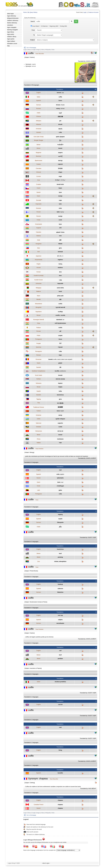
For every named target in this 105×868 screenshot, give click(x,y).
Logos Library (27, 50)
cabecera (60, 589)
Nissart (39, 315)
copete (60, 519)
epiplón (62, 474)
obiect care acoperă (67, 359)
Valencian (39, 423)
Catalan (39, 164)
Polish (39, 336)
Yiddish (39, 443)
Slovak (39, 387)
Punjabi (39, 343)
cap (63, 93)
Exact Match (35, 26)
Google (34, 50)
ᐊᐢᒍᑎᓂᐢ (58, 180)
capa (60, 200)
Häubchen (60, 592)
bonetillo (60, 773)
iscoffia (57, 371)
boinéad (60, 252)
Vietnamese (39, 431)
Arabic (39, 113)
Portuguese (39, 339)
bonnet (59, 93)
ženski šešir (60, 184)
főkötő (60, 244)
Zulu (39, 561)
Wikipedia (48, 50)
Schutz (58, 105)
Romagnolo (39, 351)
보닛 (60, 272)
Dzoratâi (39, 200)
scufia (60, 427)
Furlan (39, 220)
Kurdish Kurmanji (39, 276)
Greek (39, 486)
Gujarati (39, 228)
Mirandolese (39, 304)
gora (60, 399)
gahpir (60, 363)
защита (60, 153)
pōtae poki (60, 296)
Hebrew (39, 236)
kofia (60, 391)
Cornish (39, 176)
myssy (62, 212)
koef (60, 554)
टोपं (60, 367)
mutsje (60, 196)
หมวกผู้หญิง (60, 403)
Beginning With (53, 26)
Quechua (39, 347)
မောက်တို (60, 156)
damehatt (59, 320)
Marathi (39, 299)
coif (60, 651)
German (39, 105)
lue (63, 320)
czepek (60, 336)
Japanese (39, 256)
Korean (39, 272)
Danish (39, 192)
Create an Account (93, 12)
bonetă (50, 359)
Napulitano (39, 312)
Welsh (39, 435)
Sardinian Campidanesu (39, 371)
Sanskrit (39, 367)
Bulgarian (39, 153)
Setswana (39, 383)
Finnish (39, 212)
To (34, 35)
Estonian (39, 208)
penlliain (60, 659)
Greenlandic (39, 224)
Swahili (39, 391)
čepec (60, 188)
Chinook (39, 172)
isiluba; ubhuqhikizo (60, 561)
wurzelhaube (60, 623)
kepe (60, 355)
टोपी (60, 240)
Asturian (39, 132)
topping (60, 514)
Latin (39, 490)
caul (60, 470)
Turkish (39, 411)
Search (33, 21)
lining (60, 750)
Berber (39, 145)
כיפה (60, 236)
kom (60, 276)
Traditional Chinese (39, 407)
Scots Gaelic (39, 375)
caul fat (60, 705)
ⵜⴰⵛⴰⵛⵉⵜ (60, 145)
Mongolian (39, 307)
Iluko (39, 248)
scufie (55, 359)
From (33, 30)
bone (58, 411)
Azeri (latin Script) (39, 137)
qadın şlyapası (60, 137)
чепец (58, 109)
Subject (33, 40)
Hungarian (39, 244)
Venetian (39, 427)
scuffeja (60, 312)
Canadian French (39, 805)
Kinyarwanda (39, 260)
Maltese (39, 291)
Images (38, 50)
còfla (60, 351)
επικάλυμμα (60, 486)
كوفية (60, 113)
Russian (39, 109)
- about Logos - (46, 863)
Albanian (39, 124)
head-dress (60, 549)
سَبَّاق (60, 527)
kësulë (60, 124)
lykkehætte (60, 478)
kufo (60, 204)
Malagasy (39, 288)
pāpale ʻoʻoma (60, 232)
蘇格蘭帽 (60, 407)
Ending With (63, 26)
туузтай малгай (60, 307)
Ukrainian (39, 415)
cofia (60, 132)
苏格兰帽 (60, 117)
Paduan (39, 328)
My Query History (33, 12)
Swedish (39, 395)
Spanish (39, 101)
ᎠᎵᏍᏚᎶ (60, 168)
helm (59, 482)
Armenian (39, 129)
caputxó (60, 164)
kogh (60, 176)
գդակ (60, 129)
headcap (60, 584)
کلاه (60, 331)
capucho (60, 423)
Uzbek (39, 419)
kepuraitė (60, 284)
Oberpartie (60, 522)
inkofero (60, 268)
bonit (60, 291)
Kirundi (39, 268)
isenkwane (60, 439)
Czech (39, 188)
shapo (60, 172)
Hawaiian (39, 232)
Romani (39, 355)
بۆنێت (60, 280)
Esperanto (39, 204)
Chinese (39, 116)
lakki (58, 212)
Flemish (39, 216)
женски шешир (60, 379)
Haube (63, 105)
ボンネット (60, 256)
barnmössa (60, 395)
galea (60, 490)
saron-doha (60, 288)
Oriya (39, 323)
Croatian (39, 184)
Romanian (39, 359)
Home (25, 12)
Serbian (39, 379)
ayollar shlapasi (60, 419)
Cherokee (39, 168)
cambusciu (63, 371)
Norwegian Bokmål (39, 320)
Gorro (60, 101)
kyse (60, 192)
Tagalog (39, 399)
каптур (60, 161)
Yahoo (43, 50)
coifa (60, 494)
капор (60, 415)
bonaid (60, 375)
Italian (39, 97)
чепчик (63, 109)
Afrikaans (39, 121)
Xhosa (39, 439)
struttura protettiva (60, 682)
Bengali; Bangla (39, 140)
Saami (39, 363)
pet (60, 121)
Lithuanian (39, 284)
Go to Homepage (31, 48)
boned (60, 148)
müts (60, 208)
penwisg (60, 557)
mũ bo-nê (60, 431)
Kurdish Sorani (39, 280)
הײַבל (60, 443)
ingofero (60, 260)
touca (60, 339)
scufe (60, 220)
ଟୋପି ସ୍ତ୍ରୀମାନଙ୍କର (60, 323)
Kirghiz (39, 264)
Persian (39, 331)
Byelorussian (39, 161)
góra (60, 248)
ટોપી (60, 228)
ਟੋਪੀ (60, 343)
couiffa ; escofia (60, 315)
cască (59, 359)
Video (53, 50)
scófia (60, 304)
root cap (60, 615)
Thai (39, 403)
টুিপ (60, 141)
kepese (60, 383)
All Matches (44, 26)
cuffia (60, 97)
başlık (62, 411)
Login (85, 12)
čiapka (60, 387)
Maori (39, 296)
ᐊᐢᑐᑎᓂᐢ (63, 180)
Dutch (39, 196)
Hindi (39, 240)
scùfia (60, 328)
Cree (39, 180)
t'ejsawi (60, 347)
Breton (39, 148)
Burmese (39, 156)
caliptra (60, 620)
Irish (39, 252)
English (39, 93)
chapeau (60, 800)
